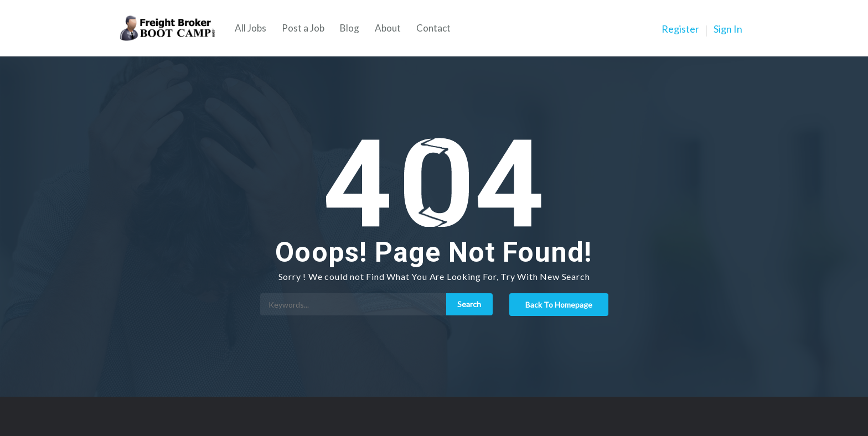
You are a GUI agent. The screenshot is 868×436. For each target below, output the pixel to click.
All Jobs (250, 28)
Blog (350, 28)
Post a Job (303, 28)
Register (680, 29)
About (388, 28)
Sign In (728, 29)
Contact (433, 28)
